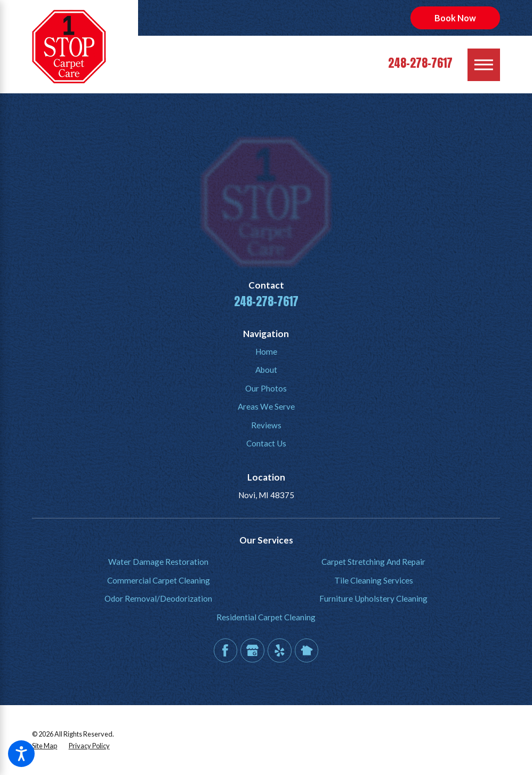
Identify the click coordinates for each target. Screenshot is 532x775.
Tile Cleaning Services (374, 580)
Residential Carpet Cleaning (266, 617)
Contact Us (266, 443)
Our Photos (266, 388)
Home (266, 351)
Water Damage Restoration (158, 562)
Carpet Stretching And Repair (373, 562)
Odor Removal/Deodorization (158, 598)
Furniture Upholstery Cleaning (373, 598)
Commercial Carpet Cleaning (159, 580)
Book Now (455, 18)
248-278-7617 (420, 63)
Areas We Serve (266, 406)
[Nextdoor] (307, 650)
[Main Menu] (484, 65)
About (266, 370)
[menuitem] (266, 352)
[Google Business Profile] (252, 650)
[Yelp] (279, 650)
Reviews (266, 425)
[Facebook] (225, 650)
